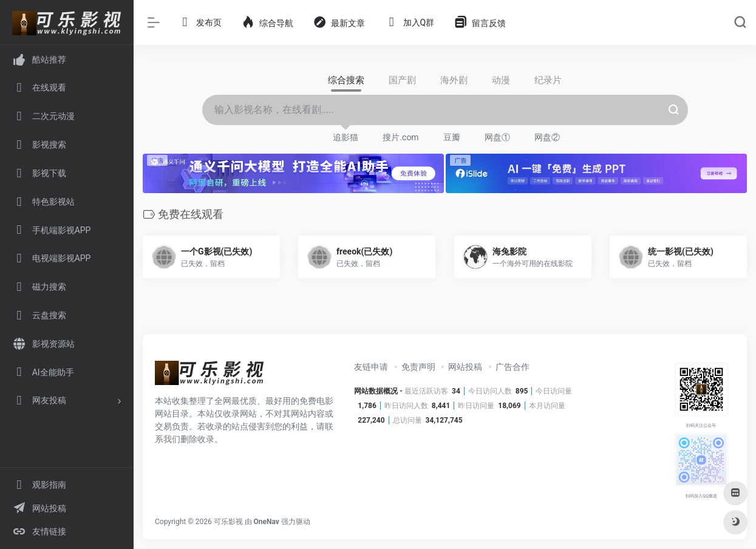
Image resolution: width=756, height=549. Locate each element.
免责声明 (418, 367)
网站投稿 (465, 367)
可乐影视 (228, 522)
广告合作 (513, 367)
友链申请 (371, 367)
